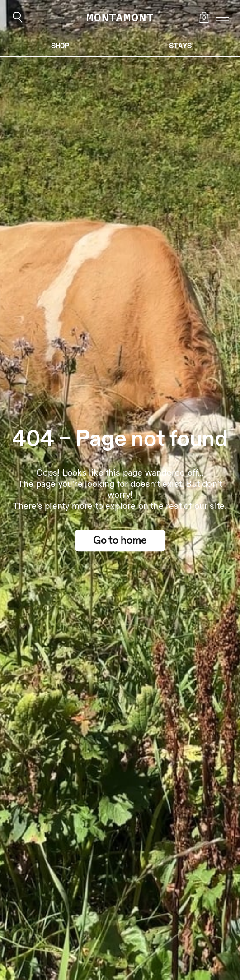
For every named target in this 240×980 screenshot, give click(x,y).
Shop (60, 46)
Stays (180, 46)
